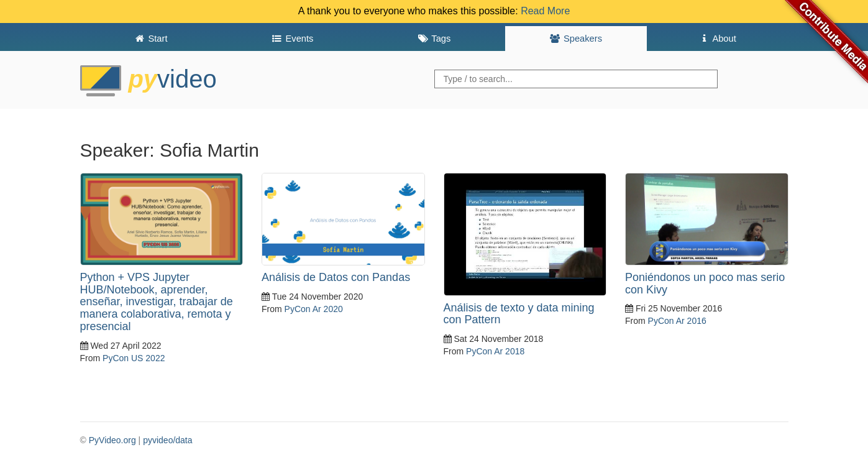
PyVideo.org (112, 440)
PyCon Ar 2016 (677, 321)
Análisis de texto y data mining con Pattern (519, 314)
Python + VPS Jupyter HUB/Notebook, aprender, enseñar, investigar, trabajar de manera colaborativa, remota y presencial (157, 302)
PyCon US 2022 (134, 358)
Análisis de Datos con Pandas (336, 277)
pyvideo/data (167, 440)
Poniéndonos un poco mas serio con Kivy (705, 283)
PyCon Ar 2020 (314, 309)
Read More (545, 11)
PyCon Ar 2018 (495, 351)
